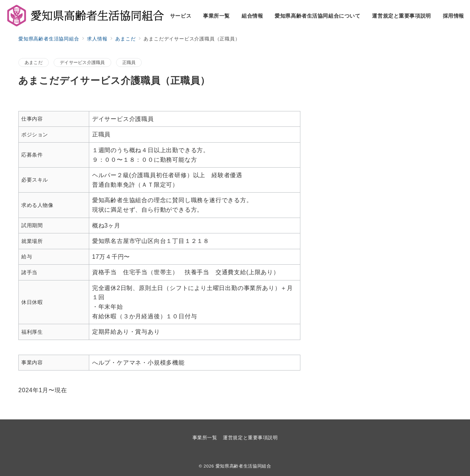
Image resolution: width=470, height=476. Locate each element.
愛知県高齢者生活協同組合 (243, 466)
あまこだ (34, 62)
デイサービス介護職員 (82, 62)
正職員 (129, 62)
